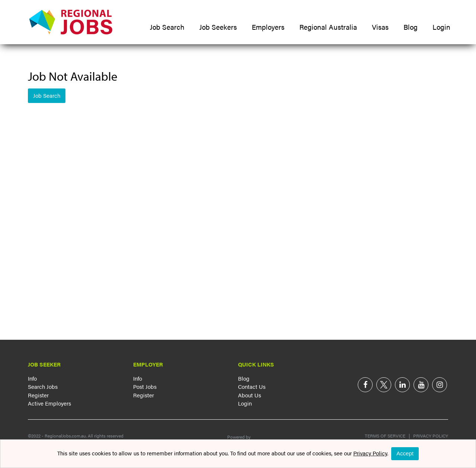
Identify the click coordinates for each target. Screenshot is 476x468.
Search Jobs (43, 386)
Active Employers (49, 403)
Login (441, 27)
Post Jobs (145, 386)
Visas (380, 27)
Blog (411, 27)
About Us (250, 395)
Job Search (167, 27)
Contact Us (252, 386)
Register (38, 395)
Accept (405, 453)
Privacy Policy (429, 436)
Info (32, 378)
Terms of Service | (387, 436)
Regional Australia (328, 27)
